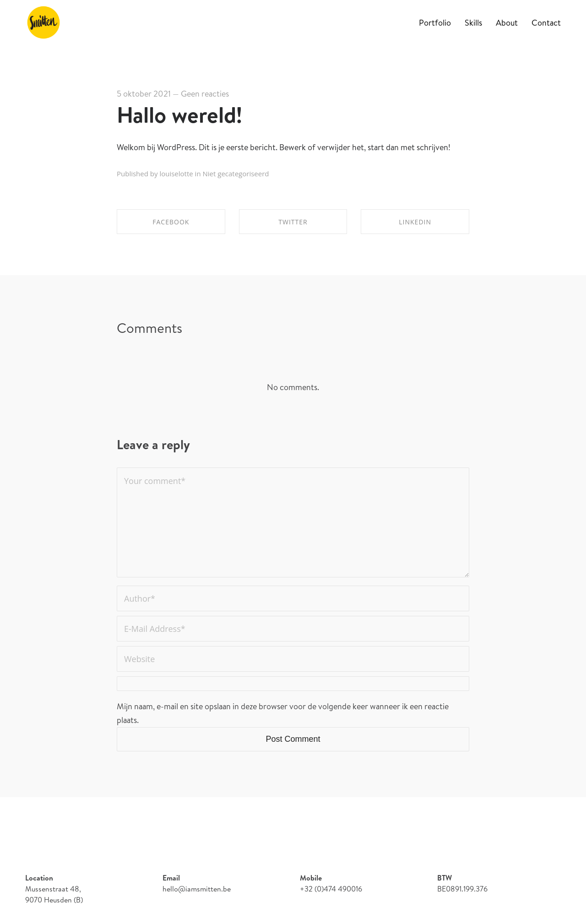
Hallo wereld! (179, 115)
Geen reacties (205, 94)
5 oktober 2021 (144, 94)
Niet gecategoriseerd (236, 174)
